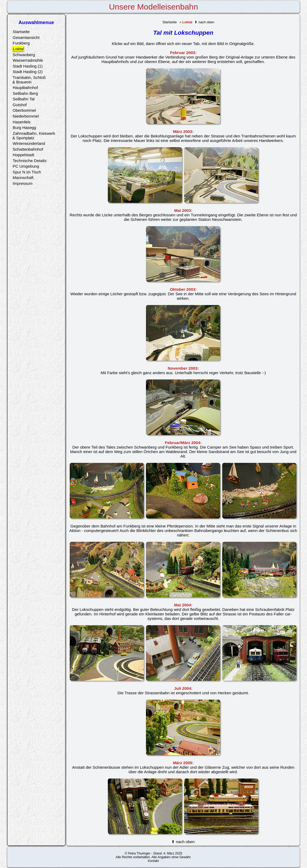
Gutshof (20, 105)
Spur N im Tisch (27, 172)
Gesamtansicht (26, 37)
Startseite (170, 22)
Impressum (23, 183)
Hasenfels (22, 122)
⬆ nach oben (204, 22)
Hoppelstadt (23, 155)
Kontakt (153, 861)
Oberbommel (24, 110)
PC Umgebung (26, 166)
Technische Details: (30, 161)
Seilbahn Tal (24, 99)
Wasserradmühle (28, 60)
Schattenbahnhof (28, 149)
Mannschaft (23, 178)
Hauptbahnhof (25, 88)
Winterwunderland (29, 143)
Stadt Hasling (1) (28, 66)
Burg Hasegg (25, 127)
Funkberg (21, 43)
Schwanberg (24, 55)
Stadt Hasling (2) (28, 72)
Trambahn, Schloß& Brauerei (29, 80)
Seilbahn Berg (25, 93)
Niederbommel (26, 116)
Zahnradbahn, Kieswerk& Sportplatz (34, 136)
